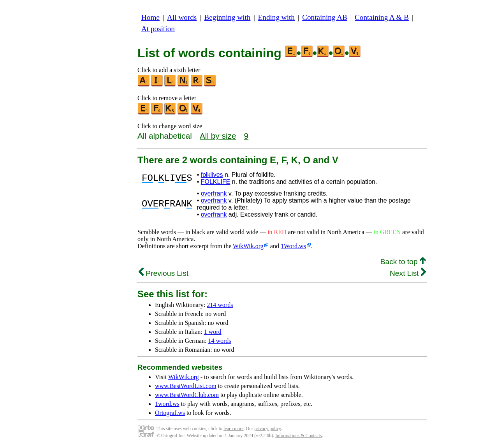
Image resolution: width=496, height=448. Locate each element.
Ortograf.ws (170, 413)
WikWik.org (248, 246)
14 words (219, 341)
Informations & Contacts (298, 436)
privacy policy (267, 429)
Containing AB (325, 17)
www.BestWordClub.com (187, 395)
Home (150, 17)
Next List (408, 273)
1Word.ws (293, 246)
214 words (220, 305)
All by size (218, 136)
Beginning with (228, 17)
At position (158, 29)
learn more (234, 429)
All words (182, 17)
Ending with (276, 17)
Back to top (403, 262)
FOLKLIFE (216, 182)
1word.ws (167, 404)
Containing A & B (382, 17)
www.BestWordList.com (186, 386)
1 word (213, 332)
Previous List (164, 273)
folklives (212, 175)
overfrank (214, 193)
